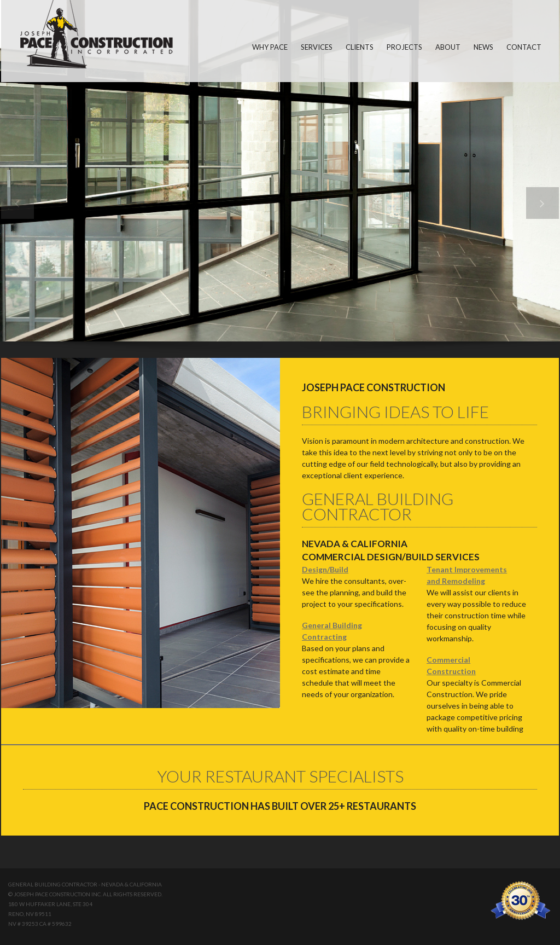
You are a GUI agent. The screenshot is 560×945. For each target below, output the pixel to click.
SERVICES (317, 47)
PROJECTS (404, 47)
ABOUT (448, 47)
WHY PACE (270, 47)
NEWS (483, 47)
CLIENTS (360, 47)
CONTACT (524, 47)
